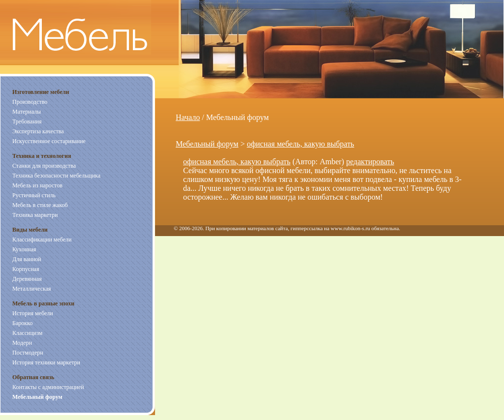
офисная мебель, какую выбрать (300, 144)
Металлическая (32, 289)
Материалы (27, 112)
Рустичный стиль (34, 195)
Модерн (22, 343)
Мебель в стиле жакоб (40, 205)
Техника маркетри (35, 215)
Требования (27, 121)
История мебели (33, 313)
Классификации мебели (42, 240)
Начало (188, 117)
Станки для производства (44, 166)
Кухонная (24, 249)
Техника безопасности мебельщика (56, 176)
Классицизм (27, 333)
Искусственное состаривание (49, 141)
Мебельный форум (207, 144)
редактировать (370, 162)
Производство (30, 102)
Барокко (22, 323)
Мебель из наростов (37, 185)
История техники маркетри (46, 362)
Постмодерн (28, 353)
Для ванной (27, 259)
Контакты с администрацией (48, 387)
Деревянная (27, 279)
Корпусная (26, 269)
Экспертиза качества (38, 131)
